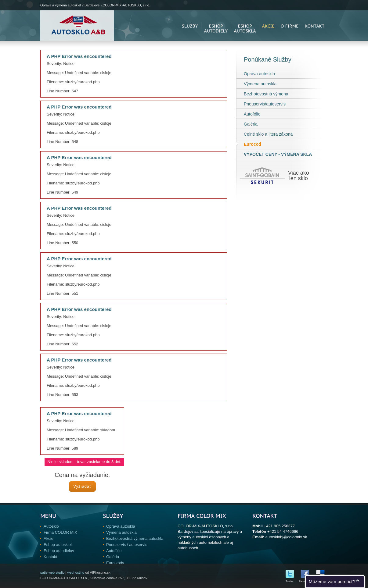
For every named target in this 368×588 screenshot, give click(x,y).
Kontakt (50, 557)
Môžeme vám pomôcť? (332, 581)
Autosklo (51, 526)
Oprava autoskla (259, 74)
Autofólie (252, 114)
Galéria (251, 124)
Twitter (290, 580)
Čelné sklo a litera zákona (268, 134)
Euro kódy (115, 563)
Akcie (49, 538)
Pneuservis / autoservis (127, 545)
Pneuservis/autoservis (265, 104)
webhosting (76, 572)
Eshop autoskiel (58, 545)
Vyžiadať (82, 486)
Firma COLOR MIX (60, 532)
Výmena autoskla (260, 84)
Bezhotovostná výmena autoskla (135, 538)
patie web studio (52, 572)
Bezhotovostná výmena (266, 94)
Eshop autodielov (59, 551)
